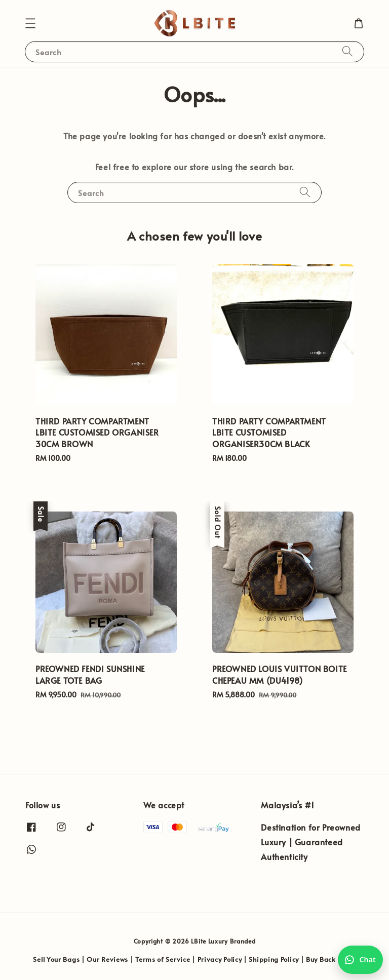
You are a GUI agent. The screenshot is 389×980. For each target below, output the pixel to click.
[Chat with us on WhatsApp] (360, 960)
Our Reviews (107, 959)
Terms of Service (163, 959)
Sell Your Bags (56, 959)
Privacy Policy (220, 959)
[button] (30, 23)
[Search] (347, 51)
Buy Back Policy (331, 959)
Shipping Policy (274, 959)
